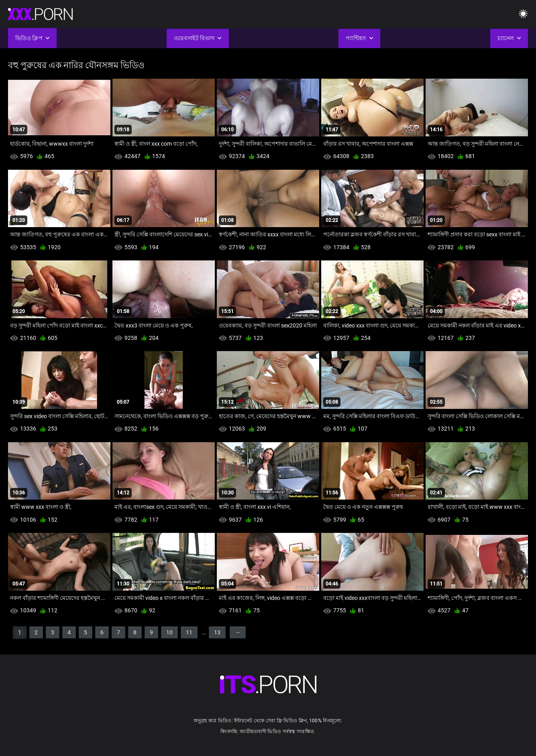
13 (217, 632)
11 (189, 632)
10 (169, 632)
